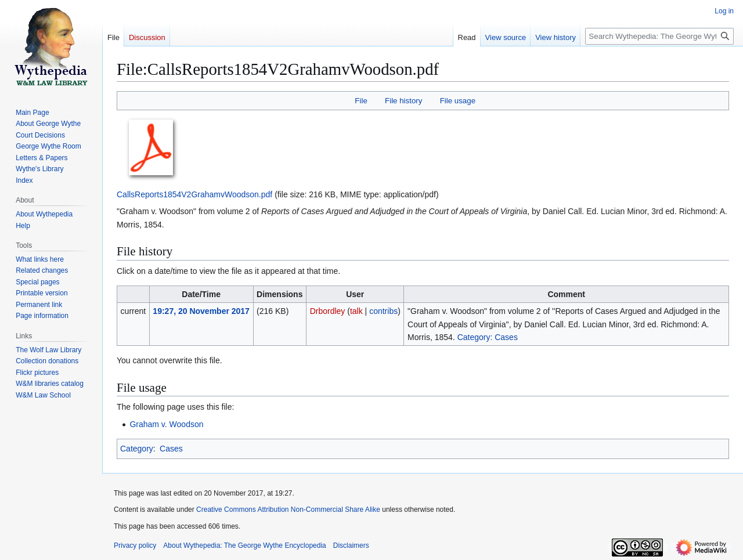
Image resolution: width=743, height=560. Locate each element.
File (361, 101)
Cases (171, 449)
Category (137, 449)
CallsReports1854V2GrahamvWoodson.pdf (194, 194)
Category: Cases (488, 337)
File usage (458, 101)
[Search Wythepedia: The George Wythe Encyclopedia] (659, 36)
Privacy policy (135, 545)
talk (356, 311)
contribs (383, 311)
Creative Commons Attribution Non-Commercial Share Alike (288, 510)
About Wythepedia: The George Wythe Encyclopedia (244, 545)
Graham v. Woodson (166, 424)
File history (403, 101)
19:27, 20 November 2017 (201, 311)
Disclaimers (351, 545)
